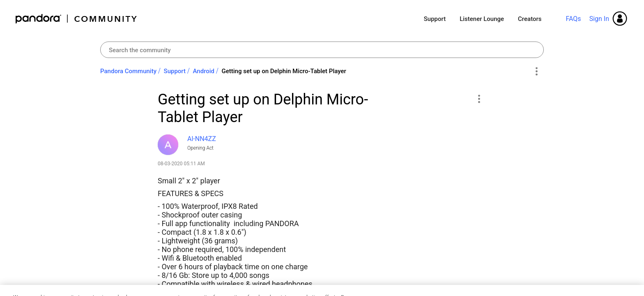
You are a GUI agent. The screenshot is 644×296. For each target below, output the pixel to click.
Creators (530, 19)
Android (204, 71)
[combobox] (322, 50)
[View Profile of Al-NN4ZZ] (202, 139)
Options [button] (536, 72)
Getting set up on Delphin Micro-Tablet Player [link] (284, 71)
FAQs (573, 19)
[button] (479, 99)
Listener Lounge (482, 19)
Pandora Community (77, 19)
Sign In (599, 19)
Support (435, 19)
